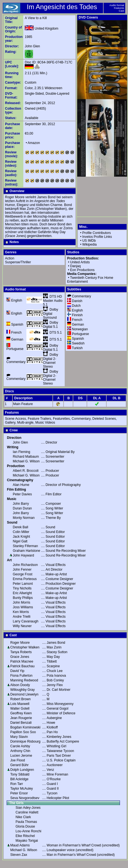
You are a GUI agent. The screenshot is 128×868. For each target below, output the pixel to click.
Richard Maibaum (26, 457)
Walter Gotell (20, 709)
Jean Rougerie (21, 718)
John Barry (21, 504)
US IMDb (89, 241)
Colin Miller (21, 532)
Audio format (117, 5)
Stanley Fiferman (25, 546)
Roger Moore (20, 643)
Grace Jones (20, 657)
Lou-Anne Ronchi (28, 831)
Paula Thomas (26, 822)
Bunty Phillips (23, 598)
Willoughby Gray (22, 690)
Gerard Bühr (19, 765)
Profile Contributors (96, 233)
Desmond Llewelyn (24, 694)
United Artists (80, 262)
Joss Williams (23, 607)
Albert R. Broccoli (26, 471)
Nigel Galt (20, 541)
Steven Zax (19, 855)
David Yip (17, 671)
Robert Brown (20, 699)
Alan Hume (21, 485)
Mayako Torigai (27, 841)
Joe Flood (18, 760)
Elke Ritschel (25, 836)
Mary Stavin (19, 737)
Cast (121, 11)
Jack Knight (21, 537)
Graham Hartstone (27, 551)
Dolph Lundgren (22, 770)
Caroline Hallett (27, 812)
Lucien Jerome (21, 756)
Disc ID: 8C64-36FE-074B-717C (48, 62)
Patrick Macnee (22, 661)
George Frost (23, 574)
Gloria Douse (25, 826)
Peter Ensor (19, 793)
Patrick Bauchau (22, 666)
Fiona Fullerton (21, 676)
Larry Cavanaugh (26, 621)
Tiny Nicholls (22, 588)
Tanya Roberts (21, 652)
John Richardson (25, 565)
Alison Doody (20, 685)
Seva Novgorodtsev (25, 798)
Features (119, 8)
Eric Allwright (22, 593)
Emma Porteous (25, 579)
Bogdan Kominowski (25, 727)
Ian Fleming (22, 452)
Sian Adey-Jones (28, 808)
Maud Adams (20, 845)
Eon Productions (82, 270)
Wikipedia (89, 244)
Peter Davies (22, 494)
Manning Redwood (24, 680)
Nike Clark (23, 817)
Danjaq (76, 266)
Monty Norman (24, 518)
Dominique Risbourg (25, 741)
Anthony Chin (20, 751)
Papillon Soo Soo (23, 732)
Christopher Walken (25, 647)
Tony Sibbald (20, 774)
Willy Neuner (22, 626)
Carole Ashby (20, 746)
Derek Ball (20, 527)
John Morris (22, 602)
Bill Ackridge (19, 779)
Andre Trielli (22, 617)
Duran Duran (22, 508)
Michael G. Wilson (26, 461)
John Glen (32, 46)
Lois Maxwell (20, 704)
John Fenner (22, 570)
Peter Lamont (23, 584)
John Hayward (23, 555)
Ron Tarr (17, 784)
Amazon (34, 143)
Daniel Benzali (21, 723)
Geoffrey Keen (21, 713)
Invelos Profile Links (97, 237)
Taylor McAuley (22, 789)
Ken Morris (21, 612)
